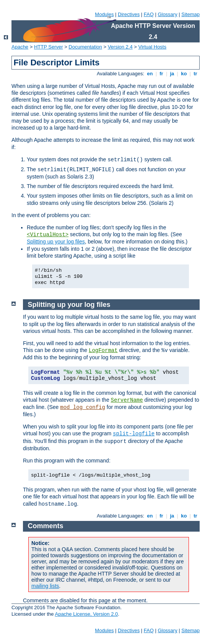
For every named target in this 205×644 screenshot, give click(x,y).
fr (162, 74)
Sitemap (190, 14)
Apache (20, 47)
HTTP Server (49, 47)
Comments (46, 526)
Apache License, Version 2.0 (86, 614)
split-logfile (134, 434)
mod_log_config (83, 407)
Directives (129, 14)
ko (184, 74)
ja (172, 74)
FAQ (149, 14)
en (150, 74)
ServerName (127, 400)
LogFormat (103, 350)
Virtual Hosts (152, 47)
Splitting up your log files (56, 242)
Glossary (167, 14)
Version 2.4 (120, 47)
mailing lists (45, 586)
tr (196, 74)
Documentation (85, 47)
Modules (104, 14)
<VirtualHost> (48, 235)
